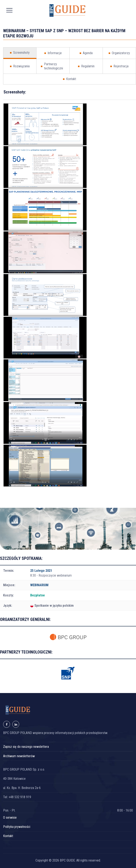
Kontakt (8, 836)
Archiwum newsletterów (19, 756)
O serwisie (10, 818)
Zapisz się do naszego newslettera (26, 747)
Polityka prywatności (17, 827)
